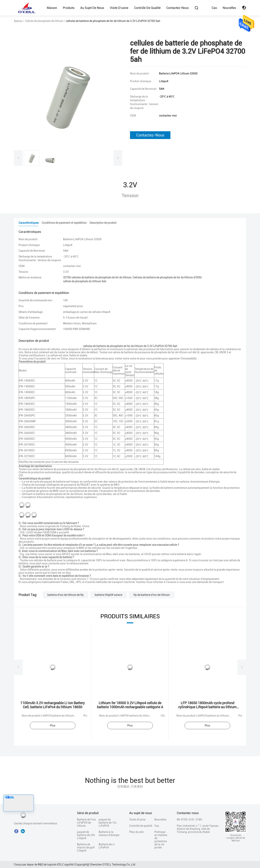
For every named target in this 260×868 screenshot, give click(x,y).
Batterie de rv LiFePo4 (107, 846)
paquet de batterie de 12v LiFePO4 (108, 823)
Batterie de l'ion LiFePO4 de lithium (86, 823)
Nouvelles (229, 8)
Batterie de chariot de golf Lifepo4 (86, 847)
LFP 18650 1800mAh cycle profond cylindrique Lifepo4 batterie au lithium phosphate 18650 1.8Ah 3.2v (207, 707)
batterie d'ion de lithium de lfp (65, 595)
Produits (69, 8)
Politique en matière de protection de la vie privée (161, 840)
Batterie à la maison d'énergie (109, 833)
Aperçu (18, 21)
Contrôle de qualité (147, 8)
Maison (52, 8)
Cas (214, 8)
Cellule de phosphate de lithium (44, 21)
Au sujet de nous (92, 8)
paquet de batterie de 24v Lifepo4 (86, 835)
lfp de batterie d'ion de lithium (152, 595)
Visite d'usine (119, 8)
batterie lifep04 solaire (109, 595)
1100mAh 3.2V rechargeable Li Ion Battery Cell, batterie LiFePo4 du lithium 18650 (53, 705)
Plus (53, 725)
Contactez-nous (177, 8)
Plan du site (136, 832)
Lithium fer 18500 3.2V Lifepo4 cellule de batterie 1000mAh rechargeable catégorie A (130, 705)
